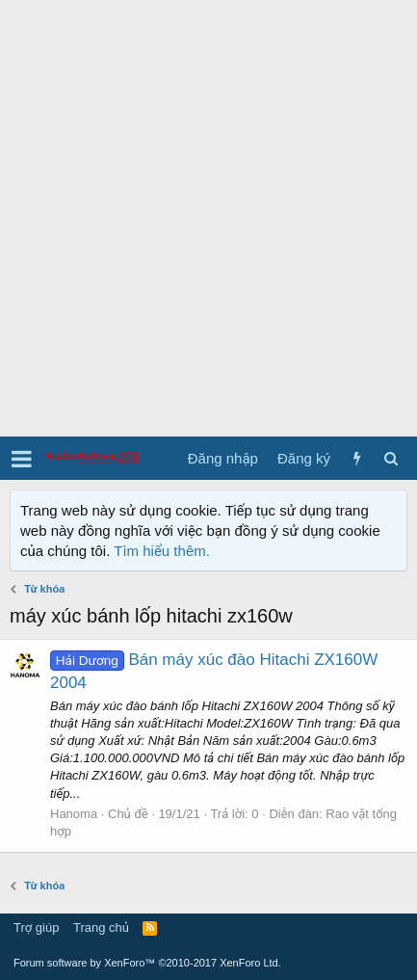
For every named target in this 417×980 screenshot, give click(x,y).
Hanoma (74, 814)
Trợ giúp (36, 927)
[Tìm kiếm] (391, 458)
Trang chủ (101, 927)
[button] (22, 459)
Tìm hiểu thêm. (162, 551)
